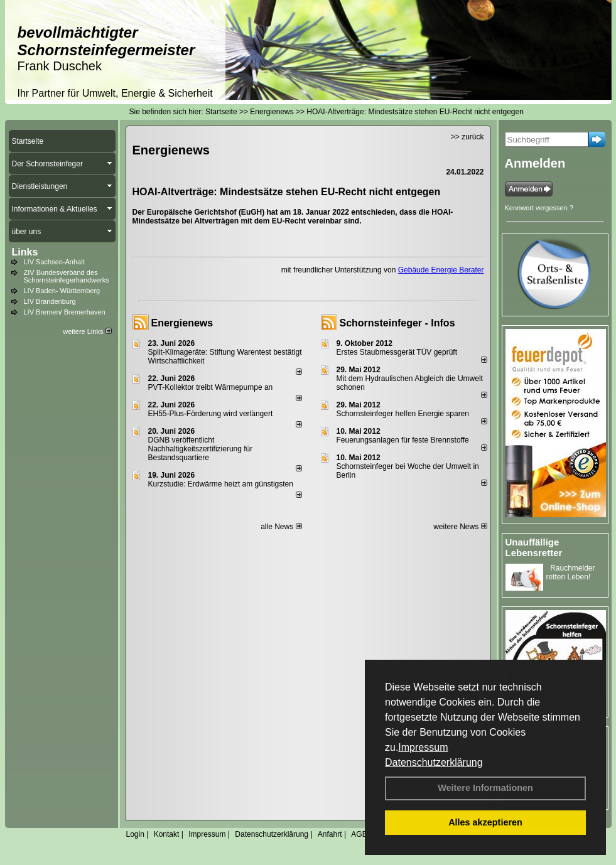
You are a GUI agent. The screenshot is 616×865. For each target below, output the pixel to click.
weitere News (460, 527)
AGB (359, 834)
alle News (281, 527)
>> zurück (467, 137)
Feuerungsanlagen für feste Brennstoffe (403, 440)
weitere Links (87, 331)
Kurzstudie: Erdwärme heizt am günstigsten (221, 484)
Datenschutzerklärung (434, 762)
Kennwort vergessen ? (539, 208)
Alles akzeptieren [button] (485, 822)
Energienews (182, 323)
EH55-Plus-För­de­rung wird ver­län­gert (211, 414)
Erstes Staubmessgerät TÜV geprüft (397, 352)
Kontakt (167, 834)
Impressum (423, 747)
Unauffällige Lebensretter (534, 547)
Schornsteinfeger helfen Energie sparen (403, 414)
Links (25, 252)
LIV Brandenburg (50, 301)
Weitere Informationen (485, 788)
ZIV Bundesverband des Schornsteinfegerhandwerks (67, 276)
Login (135, 834)
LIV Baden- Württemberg (62, 291)
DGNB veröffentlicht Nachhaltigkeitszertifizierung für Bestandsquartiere (201, 449)
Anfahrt (330, 834)
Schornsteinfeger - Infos (397, 323)
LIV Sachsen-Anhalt (54, 262)
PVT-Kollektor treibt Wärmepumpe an (211, 387)
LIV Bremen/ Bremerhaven (65, 312)
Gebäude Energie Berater (441, 270)
